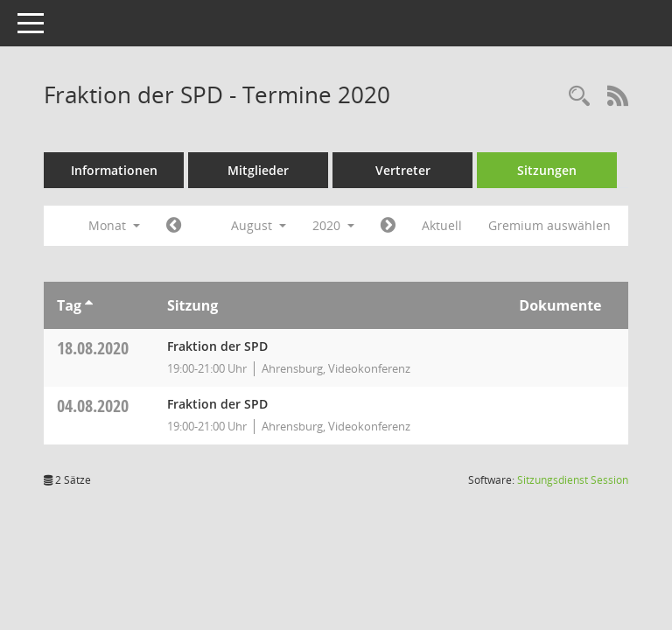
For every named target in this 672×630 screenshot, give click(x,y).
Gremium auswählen (549, 225)
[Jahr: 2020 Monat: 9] (388, 226)
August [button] (259, 225)
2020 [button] (333, 225)
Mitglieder (258, 170)
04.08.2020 (93, 406)
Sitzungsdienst (573, 480)
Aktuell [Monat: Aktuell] (442, 225)
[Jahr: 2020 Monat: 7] (174, 226)
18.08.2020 (93, 348)
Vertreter (403, 170)
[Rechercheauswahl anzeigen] (579, 97)
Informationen (114, 170)
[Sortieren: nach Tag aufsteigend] (89, 305)
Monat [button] (114, 225)
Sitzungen (547, 170)
